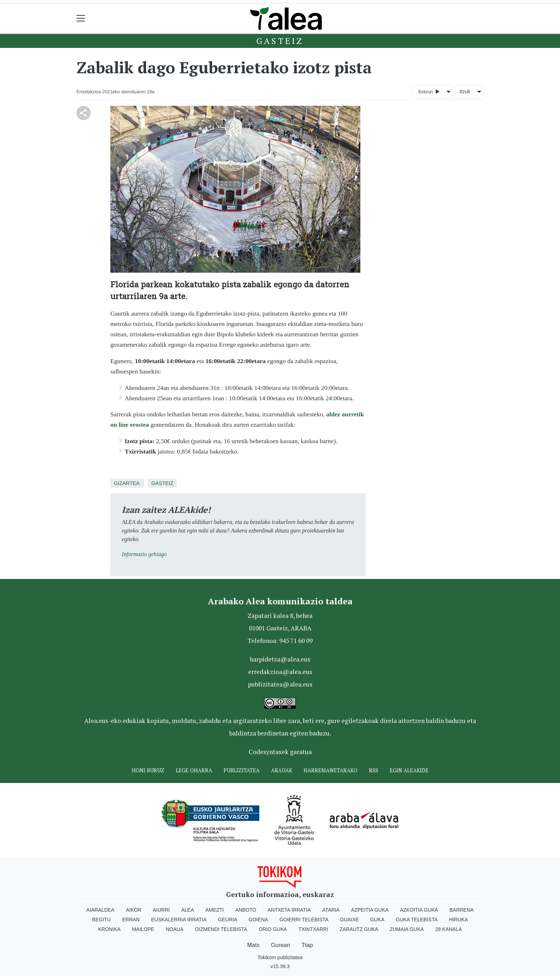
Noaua (175, 929)
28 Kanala (449, 929)
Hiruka (458, 920)
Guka (377, 920)
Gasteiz (280, 41)
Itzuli (465, 91)
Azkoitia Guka (419, 910)
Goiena (258, 920)
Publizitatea (242, 770)
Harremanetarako (331, 770)
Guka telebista (417, 920)
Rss (374, 770)
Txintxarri (313, 929)
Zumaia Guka (407, 929)
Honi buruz (148, 770)
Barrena (461, 910)
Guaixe (349, 920)
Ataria (331, 910)
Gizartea (127, 483)
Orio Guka (273, 929)
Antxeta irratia (289, 910)
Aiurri (161, 910)
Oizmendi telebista (221, 929)
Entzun (429, 91)
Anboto (246, 910)
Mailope (143, 929)
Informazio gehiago (144, 554)
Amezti (214, 910)
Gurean (281, 945)
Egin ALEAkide (409, 770)
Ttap (307, 945)
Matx (253, 945)
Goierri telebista (304, 920)
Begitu (101, 920)
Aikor (134, 910)
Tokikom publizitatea (280, 957)
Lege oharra (194, 770)
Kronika (109, 929)
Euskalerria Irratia (179, 920)
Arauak (282, 770)
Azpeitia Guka (370, 910)
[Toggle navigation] (81, 18)
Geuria (227, 920)
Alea (187, 910)
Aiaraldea (101, 910)
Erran (131, 920)
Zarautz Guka (359, 929)
